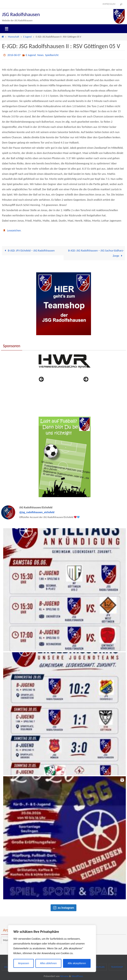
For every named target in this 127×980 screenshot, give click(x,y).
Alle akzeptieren (77, 963)
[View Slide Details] (65, 361)
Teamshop (117, 967)
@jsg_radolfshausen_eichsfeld (37, 512)
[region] (52, 948)
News (40, 55)
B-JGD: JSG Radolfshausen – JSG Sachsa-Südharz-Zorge (95, 253)
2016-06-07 (14, 55)
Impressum (109, 4)
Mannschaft (13, 37)
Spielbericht (52, 55)
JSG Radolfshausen (21, 14)
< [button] (42, 380)
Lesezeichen (14, 230)
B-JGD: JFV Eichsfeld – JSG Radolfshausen (29, 250)
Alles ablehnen (48, 963)
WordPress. (77, 976)
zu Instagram (64, 908)
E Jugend (27, 37)
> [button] (86, 380)
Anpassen (23, 963)
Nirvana (64, 976)
